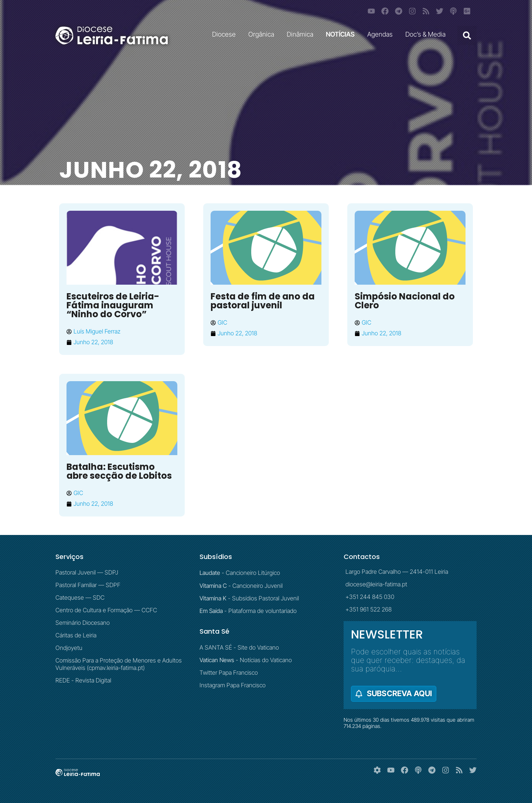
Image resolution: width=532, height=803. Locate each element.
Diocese (226, 34)
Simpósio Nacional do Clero (405, 301)
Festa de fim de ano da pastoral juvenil (263, 301)
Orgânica (263, 34)
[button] (467, 35)
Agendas (382, 34)
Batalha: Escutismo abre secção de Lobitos (119, 471)
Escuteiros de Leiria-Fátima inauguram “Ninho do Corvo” (113, 305)
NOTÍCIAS (342, 34)
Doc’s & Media (427, 34)
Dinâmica (302, 34)
